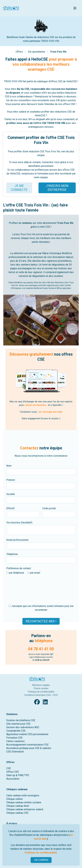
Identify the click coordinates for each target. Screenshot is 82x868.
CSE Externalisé (15, 752)
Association (13, 779)
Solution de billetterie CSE (21, 720)
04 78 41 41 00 (41, 649)
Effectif (10, 508)
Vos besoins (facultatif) (19, 523)
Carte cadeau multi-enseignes (23, 795)
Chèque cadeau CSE (17, 813)
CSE (9, 768)
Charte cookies (41, 688)
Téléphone (12, 554)
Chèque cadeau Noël (18, 806)
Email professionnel (17, 540)
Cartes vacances (15, 741)
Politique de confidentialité (41, 692)
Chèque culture (15, 799)
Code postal (49, 508)
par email (34, 573)
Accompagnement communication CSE (27, 745)
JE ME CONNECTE (19, 188)
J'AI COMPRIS (41, 860)
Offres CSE (13, 772)
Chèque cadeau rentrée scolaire (24, 802)
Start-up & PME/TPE (18, 775)
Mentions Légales (41, 685)
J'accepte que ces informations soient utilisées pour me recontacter (41, 608)
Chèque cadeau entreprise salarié (25, 809)
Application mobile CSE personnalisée (27, 734)
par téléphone (15, 573)
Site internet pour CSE (18, 724)
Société (11, 494)
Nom (9, 466)
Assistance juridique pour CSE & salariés (29, 748)
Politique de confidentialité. (41, 853)
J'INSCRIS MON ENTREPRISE (57, 188)
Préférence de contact (19, 568)
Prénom (11, 480)
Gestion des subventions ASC (23, 727)
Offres (20, 52)
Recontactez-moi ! (41, 621)
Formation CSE (14, 738)
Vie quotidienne (37, 52)
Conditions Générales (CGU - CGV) (41, 695)
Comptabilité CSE (16, 731)
